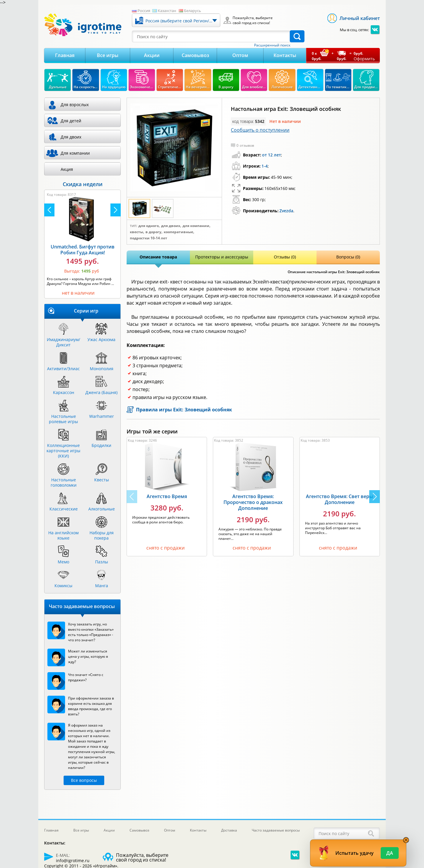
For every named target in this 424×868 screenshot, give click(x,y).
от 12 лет (271, 155)
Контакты (285, 55)
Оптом (240, 55)
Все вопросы (84, 780)
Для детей (71, 121)
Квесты (136, 232)
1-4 (265, 166)
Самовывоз (195, 55)
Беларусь (193, 11)
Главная (65, 55)
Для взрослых (75, 105)
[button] (375, 497)
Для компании (196, 226)
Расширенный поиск (272, 45)
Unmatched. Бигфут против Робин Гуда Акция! (83, 250)
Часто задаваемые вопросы (276, 830)
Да (390, 853)
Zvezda (286, 211)
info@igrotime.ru (73, 861)
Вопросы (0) (348, 257)
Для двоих (171, 226)
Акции (152, 55)
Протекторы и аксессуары (222, 257)
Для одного (149, 226)
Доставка (229, 830)
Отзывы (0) (285, 257)
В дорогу (153, 232)
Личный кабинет (360, 18)
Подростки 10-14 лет (149, 238)
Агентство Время (167, 496)
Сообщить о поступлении (260, 130)
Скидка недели (83, 184)
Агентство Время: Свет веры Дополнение (339, 499)
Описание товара (158, 257)
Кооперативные (178, 232)
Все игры (108, 55)
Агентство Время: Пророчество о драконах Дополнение (253, 502)
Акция (67, 169)
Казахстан (167, 11)
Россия (144, 11)
